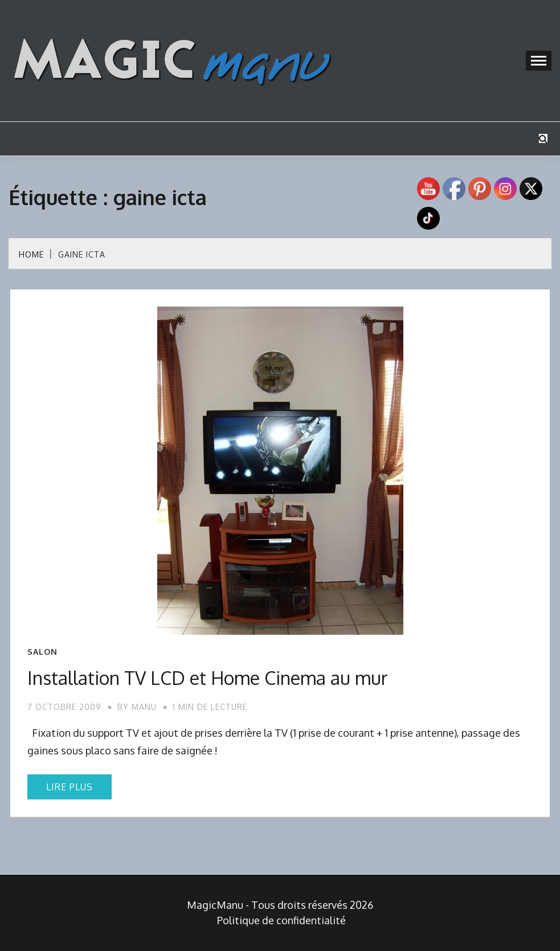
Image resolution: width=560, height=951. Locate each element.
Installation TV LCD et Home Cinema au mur (208, 678)
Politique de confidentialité (281, 920)
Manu (144, 707)
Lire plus (70, 787)
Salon (42, 652)
